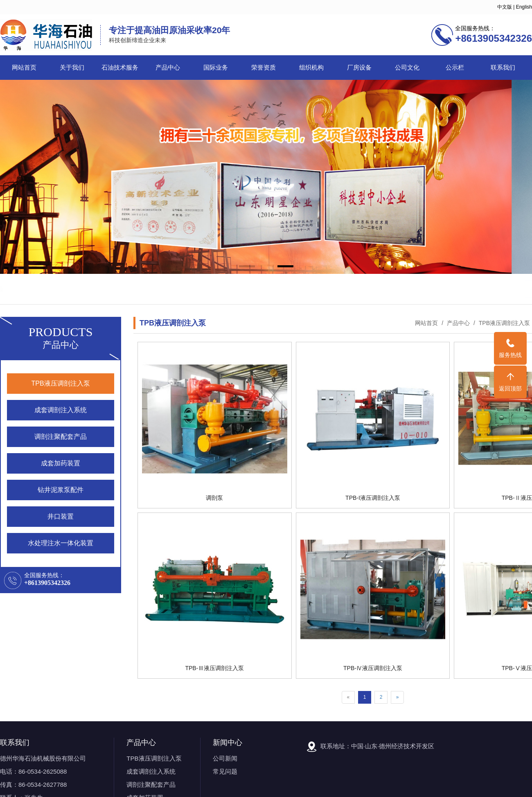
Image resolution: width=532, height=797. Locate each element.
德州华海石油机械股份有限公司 (43, 758)
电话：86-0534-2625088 (33, 771)
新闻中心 (228, 743)
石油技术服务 (120, 68)
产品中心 (168, 68)
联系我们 (503, 68)
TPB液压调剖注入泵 (504, 323)
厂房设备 (359, 68)
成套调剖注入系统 (151, 771)
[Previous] (348, 697)
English (524, 7)
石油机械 (57, 289)
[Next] (398, 697)
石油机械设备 (115, 289)
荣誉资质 (264, 68)
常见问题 (225, 771)
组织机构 (311, 68)
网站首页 (24, 68)
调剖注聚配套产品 (151, 785)
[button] (247, 267)
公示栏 (455, 68)
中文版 (505, 7)
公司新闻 (225, 758)
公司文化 (407, 68)
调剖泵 (82, 289)
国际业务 (216, 68)
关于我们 (72, 68)
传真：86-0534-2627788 (33, 785)
